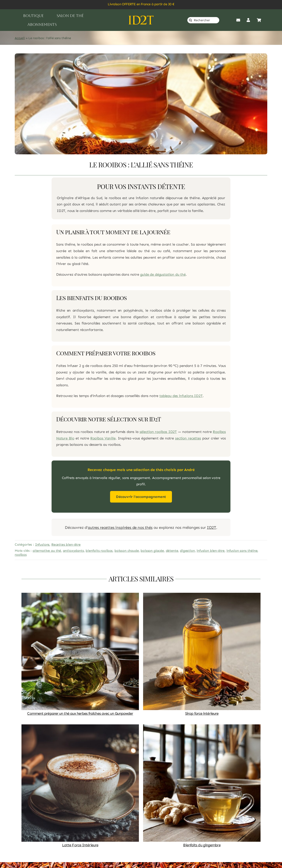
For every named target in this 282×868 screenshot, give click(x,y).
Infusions (42, 544)
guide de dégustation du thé (163, 274)
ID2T (211, 527)
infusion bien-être (211, 551)
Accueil (20, 38)
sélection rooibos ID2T (158, 432)
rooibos (21, 555)
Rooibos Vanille (103, 438)
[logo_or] (141, 17)
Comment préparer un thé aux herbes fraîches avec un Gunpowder (80, 713)
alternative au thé (47, 551)
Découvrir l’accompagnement (141, 497)
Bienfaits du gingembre (202, 845)
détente (172, 551)
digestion (187, 551)
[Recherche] (190, 20)
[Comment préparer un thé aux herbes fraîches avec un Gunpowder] (80, 596)
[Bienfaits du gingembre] (202, 727)
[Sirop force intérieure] (202, 596)
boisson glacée (152, 551)
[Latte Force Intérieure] (80, 727)
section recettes (188, 438)
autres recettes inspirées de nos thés (120, 527)
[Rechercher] (203, 20)
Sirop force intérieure (202, 713)
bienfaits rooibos (99, 551)
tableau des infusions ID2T (181, 396)
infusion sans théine (242, 551)
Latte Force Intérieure (80, 845)
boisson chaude (127, 551)
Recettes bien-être (66, 544)
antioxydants (73, 551)
